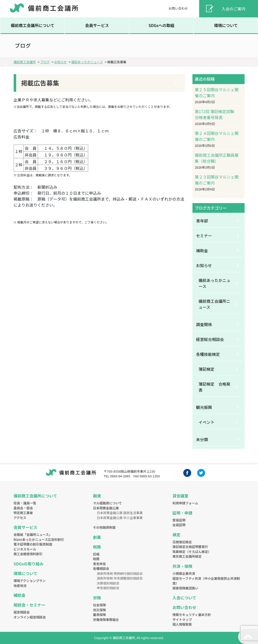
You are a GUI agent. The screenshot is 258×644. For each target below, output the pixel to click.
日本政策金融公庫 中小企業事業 (120, 518)
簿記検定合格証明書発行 (190, 547)
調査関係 (204, 324)
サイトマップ (182, 620)
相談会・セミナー (30, 605)
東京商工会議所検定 (187, 556)
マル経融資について (107, 503)
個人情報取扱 (182, 624)
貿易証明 (179, 520)
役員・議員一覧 (25, 503)
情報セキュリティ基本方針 (192, 615)
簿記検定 (207, 369)
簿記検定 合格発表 (215, 387)
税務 (97, 547)
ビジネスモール (25, 549)
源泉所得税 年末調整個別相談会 (120, 578)
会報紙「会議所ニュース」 (33, 535)
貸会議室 (180, 496)
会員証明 (179, 525)
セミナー (204, 236)
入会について (184, 598)
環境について (226, 25)
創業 (97, 537)
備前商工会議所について (33, 25)
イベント (207, 422)
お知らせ (204, 265)
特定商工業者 (23, 513)
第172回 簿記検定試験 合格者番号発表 (217, 114)
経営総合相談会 (210, 339)
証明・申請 (182, 513)
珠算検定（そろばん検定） (192, 552)
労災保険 (99, 610)
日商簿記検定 (182, 542)
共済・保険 (182, 566)
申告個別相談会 (108, 588)
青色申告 (99, 564)
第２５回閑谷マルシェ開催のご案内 (217, 92)
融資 (97, 496)
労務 (97, 598)
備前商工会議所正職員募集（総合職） (217, 158)
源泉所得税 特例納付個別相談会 (120, 573)
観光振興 (204, 407)
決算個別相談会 (108, 583)
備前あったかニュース (215, 283)
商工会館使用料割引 (28, 554)
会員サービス (97, 25)
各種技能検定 (208, 354)
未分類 (202, 439)
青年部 (202, 221)
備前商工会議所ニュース (215, 304)
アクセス (20, 518)
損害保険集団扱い (185, 588)
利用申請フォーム (185, 503)
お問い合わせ (178, 8)
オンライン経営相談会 (30, 617)
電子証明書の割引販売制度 (33, 544)
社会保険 (99, 605)
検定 (176, 535)
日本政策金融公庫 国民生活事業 (120, 513)
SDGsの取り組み (29, 564)
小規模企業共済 (184, 573)
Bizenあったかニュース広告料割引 (39, 539)
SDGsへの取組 (161, 25)
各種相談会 (101, 568)
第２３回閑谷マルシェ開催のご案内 (217, 180)
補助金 (202, 250)
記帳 (96, 554)
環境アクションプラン (30, 581)
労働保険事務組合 (106, 620)
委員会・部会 (23, 508)
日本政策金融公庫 (106, 508)
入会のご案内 (233, 9)
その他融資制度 (104, 527)
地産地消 (20, 586)
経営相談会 (22, 612)
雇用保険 (99, 615)
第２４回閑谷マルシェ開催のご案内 (217, 136)
